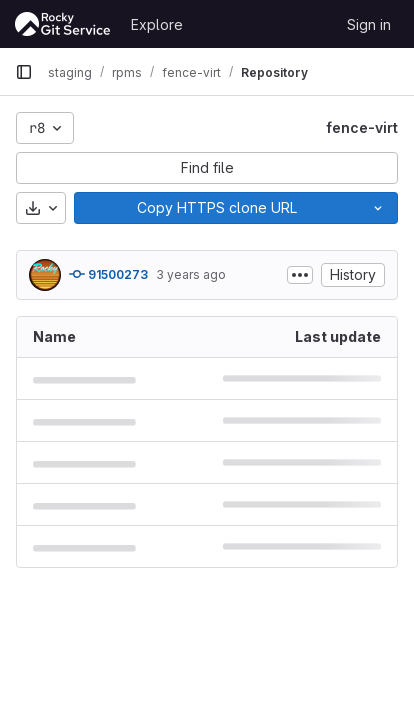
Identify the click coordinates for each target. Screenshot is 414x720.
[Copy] (216, 208)
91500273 (108, 274)
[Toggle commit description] (300, 275)
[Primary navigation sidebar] (24, 72)
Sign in (369, 24)
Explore (157, 24)
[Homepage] (63, 24)
